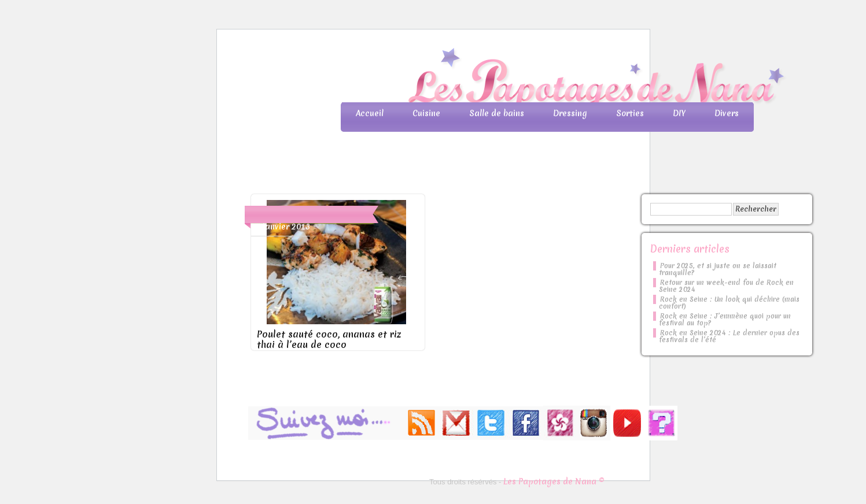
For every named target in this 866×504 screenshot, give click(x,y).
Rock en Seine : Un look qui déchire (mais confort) (729, 303)
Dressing (570, 113)
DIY (679, 113)
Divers (727, 113)
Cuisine (426, 113)
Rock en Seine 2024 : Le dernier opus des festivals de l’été (729, 336)
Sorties (630, 113)
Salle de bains (497, 113)
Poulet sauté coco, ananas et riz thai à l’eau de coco (329, 339)
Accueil (370, 113)
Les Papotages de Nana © (554, 481)
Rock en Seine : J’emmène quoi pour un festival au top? (725, 320)
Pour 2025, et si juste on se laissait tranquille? (718, 269)
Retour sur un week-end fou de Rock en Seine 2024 (726, 286)
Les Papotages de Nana (510, 78)
